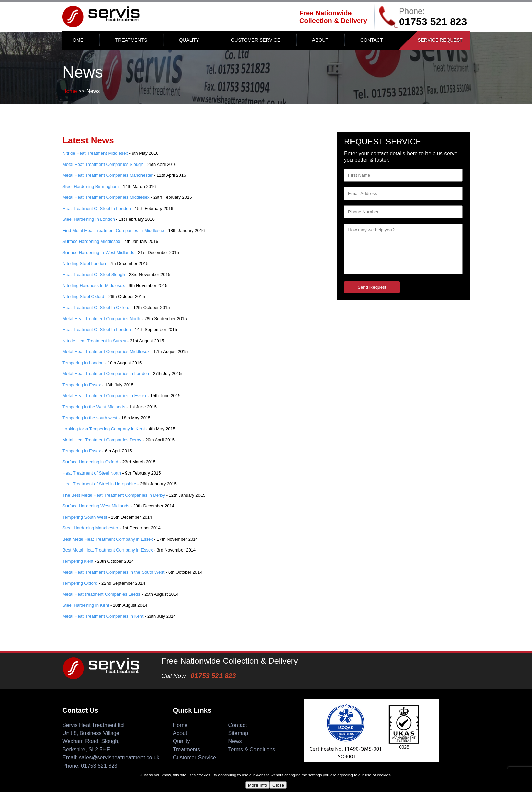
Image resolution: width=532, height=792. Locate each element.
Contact (372, 40)
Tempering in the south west (90, 418)
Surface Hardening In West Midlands (98, 253)
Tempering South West (85, 517)
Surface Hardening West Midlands (96, 506)
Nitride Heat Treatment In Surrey (94, 341)
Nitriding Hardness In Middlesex (94, 285)
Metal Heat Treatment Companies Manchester (108, 175)
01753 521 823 (433, 22)
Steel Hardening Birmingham (91, 186)
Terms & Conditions (252, 749)
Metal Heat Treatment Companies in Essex (104, 396)
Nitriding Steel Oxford (83, 297)
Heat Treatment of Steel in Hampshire (99, 484)
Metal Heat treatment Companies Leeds (101, 594)
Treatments (131, 40)
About (320, 40)
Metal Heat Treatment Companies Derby (102, 440)
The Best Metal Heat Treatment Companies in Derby (114, 495)
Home (76, 40)
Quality (189, 40)
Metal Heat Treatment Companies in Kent (103, 616)
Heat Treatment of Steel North (92, 473)
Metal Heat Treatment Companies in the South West (113, 572)
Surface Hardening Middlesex (91, 241)
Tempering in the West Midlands (94, 407)
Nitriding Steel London (84, 263)
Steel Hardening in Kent (86, 605)
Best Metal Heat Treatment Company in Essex (108, 539)
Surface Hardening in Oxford (90, 462)
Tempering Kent (78, 561)
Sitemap (238, 733)
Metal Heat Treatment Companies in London (106, 374)
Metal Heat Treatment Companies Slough (103, 164)
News (235, 741)
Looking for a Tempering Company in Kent (104, 429)
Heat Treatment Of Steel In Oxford (96, 307)
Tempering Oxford (80, 583)
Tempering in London (83, 363)
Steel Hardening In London (89, 219)
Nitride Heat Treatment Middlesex (95, 153)
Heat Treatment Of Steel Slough (94, 275)
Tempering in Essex (82, 385)
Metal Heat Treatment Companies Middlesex (106, 197)
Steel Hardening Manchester (90, 528)
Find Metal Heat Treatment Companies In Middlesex (113, 230)
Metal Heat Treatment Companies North (101, 319)
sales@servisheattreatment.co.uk (119, 758)
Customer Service (256, 40)
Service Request (440, 40)
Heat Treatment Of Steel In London (97, 208)
